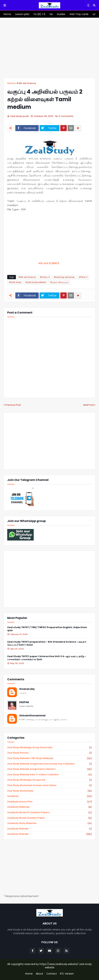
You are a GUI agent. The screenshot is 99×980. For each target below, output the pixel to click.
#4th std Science (26, 83)
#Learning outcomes (64, 277)
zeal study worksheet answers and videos (49, 785)
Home (11, 83)
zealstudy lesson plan (49, 802)
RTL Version (67, 974)
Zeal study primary (49, 753)
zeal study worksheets (49, 791)
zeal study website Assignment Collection (49, 769)
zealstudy (49, 796)
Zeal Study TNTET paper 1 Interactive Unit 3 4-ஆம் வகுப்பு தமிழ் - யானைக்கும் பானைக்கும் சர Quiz (47, 658)
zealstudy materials (49, 807)
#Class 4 (45, 277)
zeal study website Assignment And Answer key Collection (49, 764)
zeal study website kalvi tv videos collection (49, 775)
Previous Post (13, 405)
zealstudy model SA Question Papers (49, 812)
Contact (52, 974)
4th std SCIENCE (49, 263)
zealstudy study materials (49, 823)
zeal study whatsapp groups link (49, 780)
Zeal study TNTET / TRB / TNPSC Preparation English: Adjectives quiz (47, 629)
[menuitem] (7, 14)
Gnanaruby (27, 689)
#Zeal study (15, 282)
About (40, 974)
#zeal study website (36, 282)
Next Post (88, 405)
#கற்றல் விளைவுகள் (59, 282)
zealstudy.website (49, 834)
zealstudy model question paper (49, 818)
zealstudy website (49, 829)
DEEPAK (24, 702)
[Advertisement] (49, 48)
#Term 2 (83, 277)
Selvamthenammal (32, 716)
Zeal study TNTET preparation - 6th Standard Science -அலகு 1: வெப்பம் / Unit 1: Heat (47, 643)
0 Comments (66, 116)
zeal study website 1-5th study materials (49, 758)
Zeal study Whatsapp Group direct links (49, 748)
